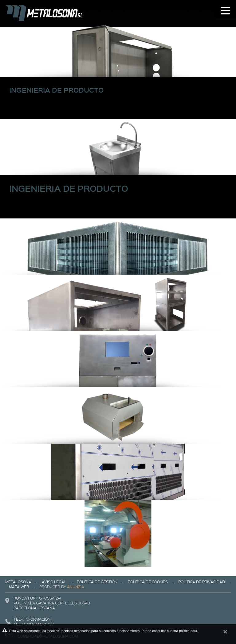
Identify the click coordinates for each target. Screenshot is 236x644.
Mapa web (19, 587)
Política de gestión (97, 582)
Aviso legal (54, 582)
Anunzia (76, 587)
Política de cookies (148, 582)
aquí (194, 631)
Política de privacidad (202, 582)
